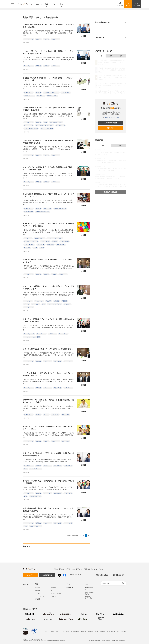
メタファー (67, 304)
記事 (47, 4)
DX (52, 590)
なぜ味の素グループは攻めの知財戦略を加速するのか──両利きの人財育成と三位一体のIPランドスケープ (112, 85)
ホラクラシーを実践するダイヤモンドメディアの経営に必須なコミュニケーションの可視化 (48, 320)
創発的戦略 (27, 248)
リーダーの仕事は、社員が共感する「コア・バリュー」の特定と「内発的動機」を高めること (48, 374)
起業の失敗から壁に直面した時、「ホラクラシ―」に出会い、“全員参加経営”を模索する (48, 510)
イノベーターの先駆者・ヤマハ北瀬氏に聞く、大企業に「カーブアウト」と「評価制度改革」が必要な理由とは (112, 78)
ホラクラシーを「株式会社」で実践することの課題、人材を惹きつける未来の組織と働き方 (48, 454)
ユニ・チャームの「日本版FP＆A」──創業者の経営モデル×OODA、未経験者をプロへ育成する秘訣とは (112, 62)
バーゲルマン (41, 96)
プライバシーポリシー (113, 631)
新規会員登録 (110, 123)
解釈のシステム (29, 125)
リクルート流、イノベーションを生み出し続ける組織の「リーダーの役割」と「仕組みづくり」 (48, 52)
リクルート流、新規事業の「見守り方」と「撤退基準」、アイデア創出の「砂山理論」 (48, 26)
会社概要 (90, 631)
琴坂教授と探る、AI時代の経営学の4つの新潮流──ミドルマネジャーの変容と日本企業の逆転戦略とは (112, 70)
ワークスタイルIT (29, 334)
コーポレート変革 (56, 593)
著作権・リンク (55, 631)
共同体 (35, 248)
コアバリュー (68, 361)
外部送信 (124, 631)
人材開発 (54, 274)
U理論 (45, 122)
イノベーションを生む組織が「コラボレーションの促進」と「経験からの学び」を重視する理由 (48, 225)
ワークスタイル (29, 39)
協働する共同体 (29, 212)
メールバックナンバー (111, 117)
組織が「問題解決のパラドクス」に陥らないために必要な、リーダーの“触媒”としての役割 (48, 109)
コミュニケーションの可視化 (32, 337)
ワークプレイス (41, 334)
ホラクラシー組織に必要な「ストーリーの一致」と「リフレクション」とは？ (48, 261)
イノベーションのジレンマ (51, 93)
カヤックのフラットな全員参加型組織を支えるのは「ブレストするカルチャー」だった (48, 428)
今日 (100, 56)
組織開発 (46, 39)
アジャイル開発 (65, 241)
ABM (26, 469)
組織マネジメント (40, 238)
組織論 (42, 248)
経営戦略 (53, 587)
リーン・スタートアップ (31, 241)
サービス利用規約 (100, 631)
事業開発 (38, 39)
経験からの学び (61, 245)
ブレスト (27, 304)
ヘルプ (47, 631)
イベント (54, 4)
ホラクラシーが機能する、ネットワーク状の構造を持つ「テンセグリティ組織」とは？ (48, 288)
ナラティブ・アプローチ (55, 304)
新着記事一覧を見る (111, 192)
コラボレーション (29, 245)
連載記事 (38, 599)
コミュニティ (28, 238)
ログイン (110, 128)
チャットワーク (63, 334)
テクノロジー (54, 596)
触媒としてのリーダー (47, 129)
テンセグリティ (29, 307)
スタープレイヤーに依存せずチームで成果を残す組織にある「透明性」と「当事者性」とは (48, 168)
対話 (44, 304)
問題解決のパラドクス (56, 122)
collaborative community (42, 212)
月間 (121, 56)
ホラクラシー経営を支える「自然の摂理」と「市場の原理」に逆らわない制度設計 (48, 482)
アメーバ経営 (68, 466)
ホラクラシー (41, 245)
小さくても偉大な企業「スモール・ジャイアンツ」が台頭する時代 (48, 349)
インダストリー (40, 593)
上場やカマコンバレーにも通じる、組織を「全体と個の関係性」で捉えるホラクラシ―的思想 (48, 401)
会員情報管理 (75, 631)
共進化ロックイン (29, 96)
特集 (61, 4)
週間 (111, 56)
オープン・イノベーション (55, 238)
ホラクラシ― (55, 39)
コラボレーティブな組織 (31, 129)
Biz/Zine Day (70, 587)
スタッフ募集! (65, 631)
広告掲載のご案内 (102, 575)
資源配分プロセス (52, 96)
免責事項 (83, 631)
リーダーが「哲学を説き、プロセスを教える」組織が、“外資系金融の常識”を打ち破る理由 (48, 142)
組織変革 (38, 590)
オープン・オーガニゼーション (44, 125)
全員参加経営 (58, 361)
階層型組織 (50, 245)
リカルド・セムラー (35, 469)
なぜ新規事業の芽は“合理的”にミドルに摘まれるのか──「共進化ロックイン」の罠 (48, 79)
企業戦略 (38, 361)
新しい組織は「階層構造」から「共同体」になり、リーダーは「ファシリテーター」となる (48, 195)
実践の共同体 (47, 209)
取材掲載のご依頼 (118, 575)
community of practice (60, 209)
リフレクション (66, 93)
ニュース (39, 4)
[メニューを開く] (12, 4)
